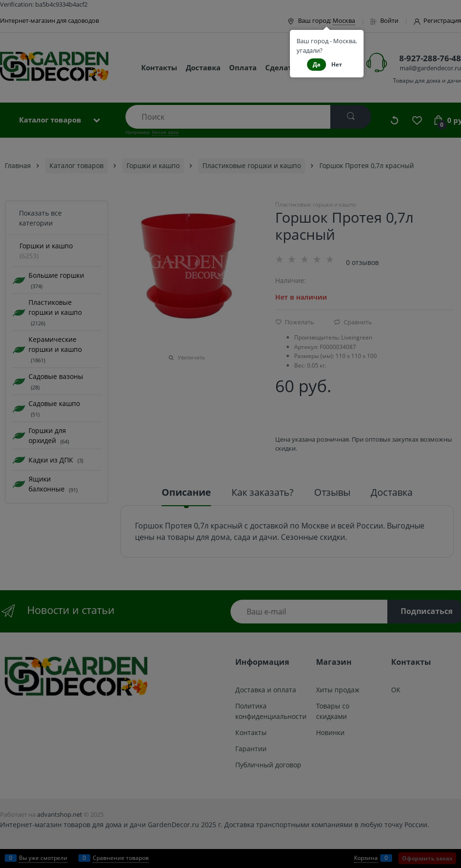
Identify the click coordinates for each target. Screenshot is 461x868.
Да (317, 64)
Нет (337, 64)
